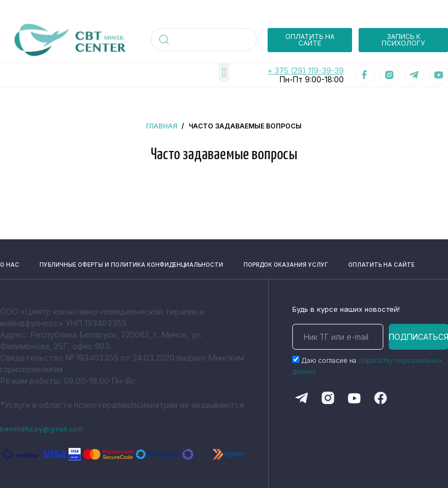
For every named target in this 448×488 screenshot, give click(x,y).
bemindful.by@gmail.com (48, 428)
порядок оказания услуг (300, 261)
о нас (7, 261)
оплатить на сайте (402, 261)
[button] (224, 72)
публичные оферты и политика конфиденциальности (102, 261)
